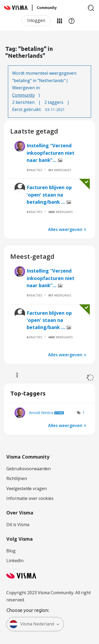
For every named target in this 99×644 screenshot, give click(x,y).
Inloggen (36, 20)
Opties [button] (15, 375)
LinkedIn (15, 561)
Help (72, 21)
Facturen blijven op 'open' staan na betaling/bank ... (49, 195)
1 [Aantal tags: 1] (83, 413)
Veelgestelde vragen (27, 488)
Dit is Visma (18, 525)
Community (23, 95)
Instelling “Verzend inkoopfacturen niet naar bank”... (51, 153)
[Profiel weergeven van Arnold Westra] (41, 413)
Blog (11, 551)
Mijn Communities (59, 21)
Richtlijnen (17, 478)
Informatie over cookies (30, 498)
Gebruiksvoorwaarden (29, 469)
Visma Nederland (32, 624)
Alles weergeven (65, 229)
